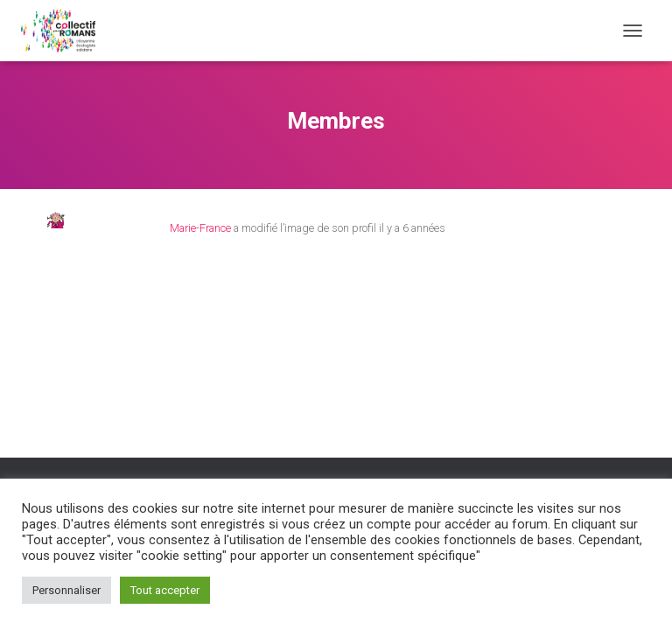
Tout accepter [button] (165, 590)
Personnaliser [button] (66, 590)
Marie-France (200, 228)
